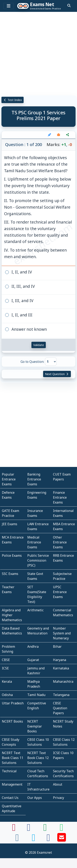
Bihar (57, 647)
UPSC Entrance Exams (60, 592)
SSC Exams (10, 574)
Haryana (60, 660)
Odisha (7, 695)
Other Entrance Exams (60, 542)
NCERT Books (12, 721)
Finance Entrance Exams (60, 497)
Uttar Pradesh (13, 703)
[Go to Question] (51, 362)
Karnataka (61, 668)
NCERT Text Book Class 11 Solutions (13, 758)
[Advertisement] (38, 54)
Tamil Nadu (36, 695)
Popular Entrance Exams (9, 479)
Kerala (7, 681)
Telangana (61, 695)
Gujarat (33, 660)
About (58, 784)
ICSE (5, 668)
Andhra (33, 647)
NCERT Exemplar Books (35, 726)
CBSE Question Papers (60, 708)
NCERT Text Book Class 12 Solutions (38, 758)
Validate (39, 345)
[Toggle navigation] (9, 6)
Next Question (57, 374)
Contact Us (10, 798)
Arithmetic (35, 610)
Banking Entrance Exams (34, 479)
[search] (69, 6)
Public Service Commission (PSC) (38, 560)
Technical (9, 771)
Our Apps (35, 798)
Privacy (59, 798)
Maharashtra (63, 681)
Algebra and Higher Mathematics (12, 615)
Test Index (13, 100)
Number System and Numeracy (62, 633)
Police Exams (12, 555)
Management (12, 784)
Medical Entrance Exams (34, 542)
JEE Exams (10, 524)
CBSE (6, 660)
